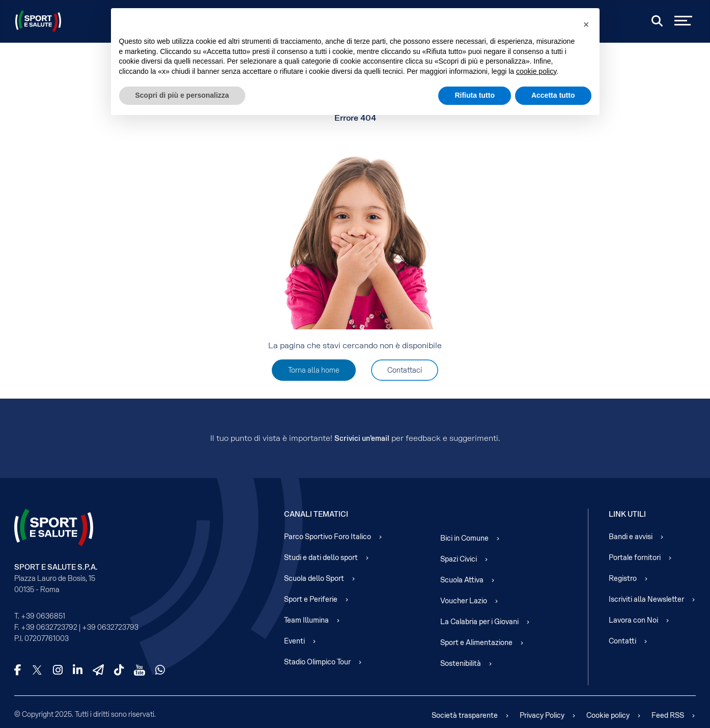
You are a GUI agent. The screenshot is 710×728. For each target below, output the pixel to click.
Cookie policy (608, 715)
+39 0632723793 (110, 627)
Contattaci (405, 370)
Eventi (294, 641)
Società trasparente (465, 715)
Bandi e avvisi (631, 537)
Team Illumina (306, 620)
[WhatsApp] (160, 670)
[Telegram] (98, 670)
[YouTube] (139, 670)
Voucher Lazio (464, 601)
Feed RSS (668, 715)
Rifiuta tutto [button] (475, 95)
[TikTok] (119, 670)
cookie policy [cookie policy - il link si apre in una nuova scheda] (536, 71)
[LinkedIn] (78, 670)
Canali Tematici (316, 514)
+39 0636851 (43, 616)
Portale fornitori (635, 557)
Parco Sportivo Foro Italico (328, 537)
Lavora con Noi (633, 620)
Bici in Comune (464, 538)
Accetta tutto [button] (553, 95)
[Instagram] (58, 670)
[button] (586, 24)
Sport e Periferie (311, 599)
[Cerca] (657, 21)
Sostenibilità (461, 663)
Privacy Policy (542, 715)
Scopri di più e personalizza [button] (182, 95)
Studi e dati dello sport (321, 557)
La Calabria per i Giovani (479, 622)
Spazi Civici (459, 559)
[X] (37, 670)
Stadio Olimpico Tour (317, 662)
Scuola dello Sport (314, 578)
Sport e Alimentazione (476, 642)
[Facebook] (18, 670)
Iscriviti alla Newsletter (646, 599)
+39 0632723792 (49, 627)
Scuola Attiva (462, 580)
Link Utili (627, 514)
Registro (623, 578)
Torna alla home (314, 370)
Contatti (622, 641)
